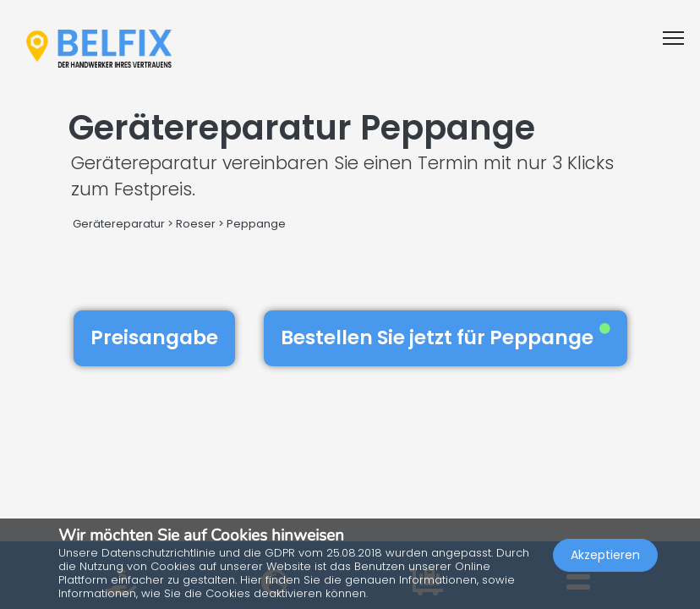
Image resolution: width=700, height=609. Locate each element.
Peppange (256, 224)
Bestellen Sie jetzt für (446, 337)
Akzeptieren (605, 555)
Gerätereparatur (119, 224)
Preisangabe (154, 337)
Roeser (196, 224)
